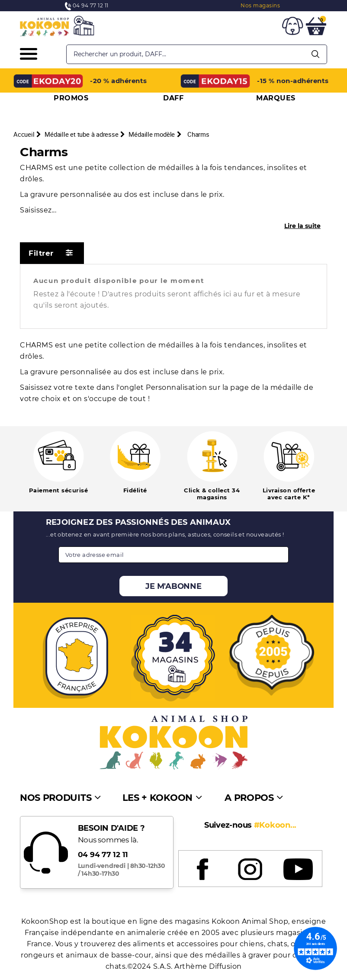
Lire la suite (302, 226)
